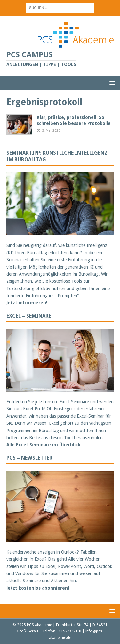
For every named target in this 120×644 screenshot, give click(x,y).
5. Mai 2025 (51, 131)
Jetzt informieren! (27, 303)
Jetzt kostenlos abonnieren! (38, 588)
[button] (111, 83)
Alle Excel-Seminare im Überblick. (44, 445)
